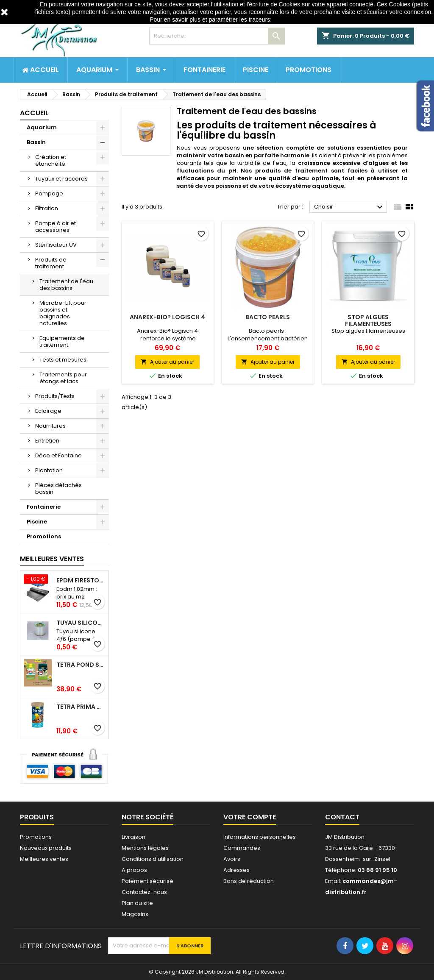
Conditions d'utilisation (153, 859)
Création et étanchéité (51, 160)
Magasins (135, 914)
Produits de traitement (51, 263)
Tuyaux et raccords (61, 179)
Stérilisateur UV (56, 245)
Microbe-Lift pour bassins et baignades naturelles (63, 313)
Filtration (47, 208)
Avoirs (232, 859)
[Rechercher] (217, 36)
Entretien (47, 441)
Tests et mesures (63, 360)
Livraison (134, 837)
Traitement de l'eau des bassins (66, 285)
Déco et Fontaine (58, 455)
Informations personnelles (260, 837)
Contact (342, 817)
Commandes (242, 848)
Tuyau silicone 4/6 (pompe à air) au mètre (81, 623)
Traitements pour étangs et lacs (63, 378)
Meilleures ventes (44, 859)
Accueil (34, 113)
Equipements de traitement (62, 341)
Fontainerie (44, 507)
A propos (134, 870)
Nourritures (50, 426)
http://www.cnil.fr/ (296, 19)
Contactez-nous (144, 892)
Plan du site (137, 903)
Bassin (36, 142)
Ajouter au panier (167, 362)
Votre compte (250, 817)
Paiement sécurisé (147, 881)
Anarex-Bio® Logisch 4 (167, 317)
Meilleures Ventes (52, 559)
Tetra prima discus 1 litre (81, 707)
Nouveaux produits (46, 848)
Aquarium (42, 127)
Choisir (349, 207)
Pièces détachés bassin (58, 489)
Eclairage (48, 411)
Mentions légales (145, 848)
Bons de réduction (249, 881)
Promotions (44, 536)
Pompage (49, 193)
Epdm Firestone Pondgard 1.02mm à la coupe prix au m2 (81, 580)
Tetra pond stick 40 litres (81, 665)
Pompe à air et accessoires (56, 227)
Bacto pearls (268, 317)
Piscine (37, 522)
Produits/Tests (55, 396)
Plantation (49, 470)
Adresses (236, 870)
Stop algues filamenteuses (368, 320)
